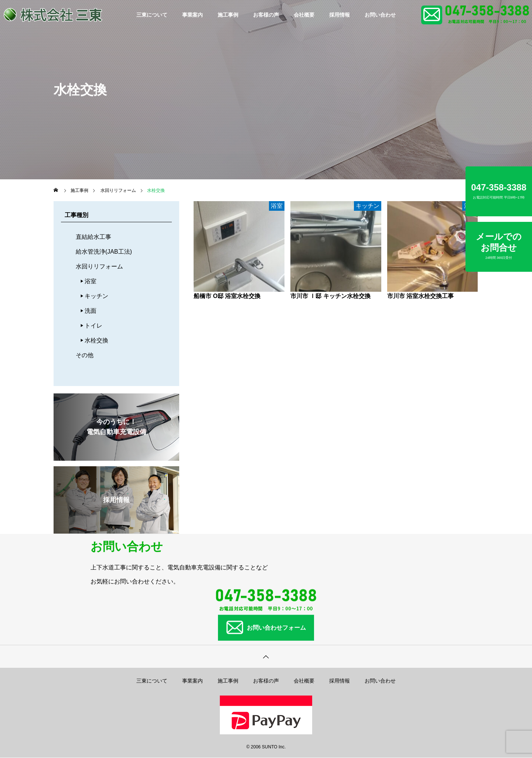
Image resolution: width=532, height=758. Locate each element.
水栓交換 (96, 340)
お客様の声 (266, 15)
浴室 (91, 281)
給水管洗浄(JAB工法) (104, 252)
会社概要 (304, 15)
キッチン (96, 296)
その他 (85, 355)
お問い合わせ (380, 15)
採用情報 (340, 15)
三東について (152, 15)
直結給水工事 (93, 237)
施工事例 (228, 15)
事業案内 (192, 15)
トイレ (93, 326)
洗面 (91, 311)
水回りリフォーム (99, 266)
